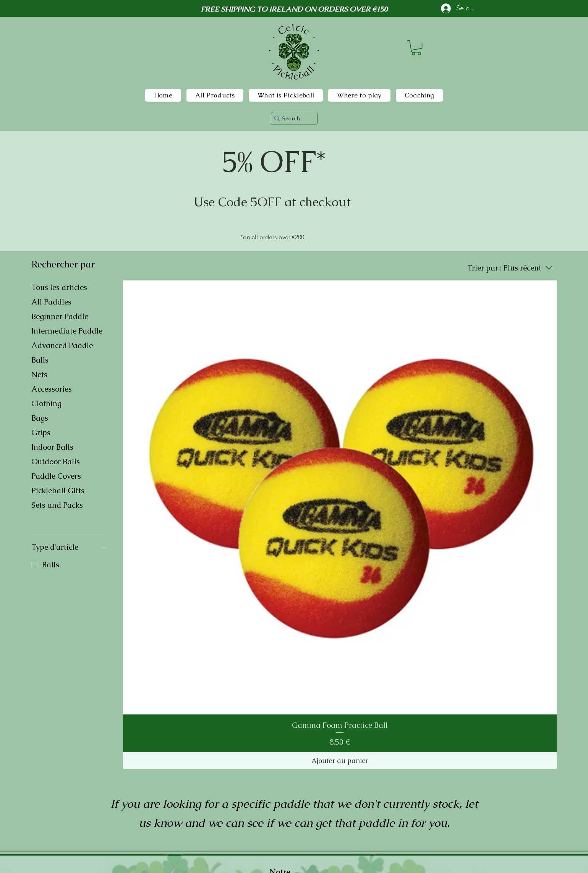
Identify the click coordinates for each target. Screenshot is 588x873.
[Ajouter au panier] (340, 760)
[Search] (291, 118)
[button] (416, 48)
